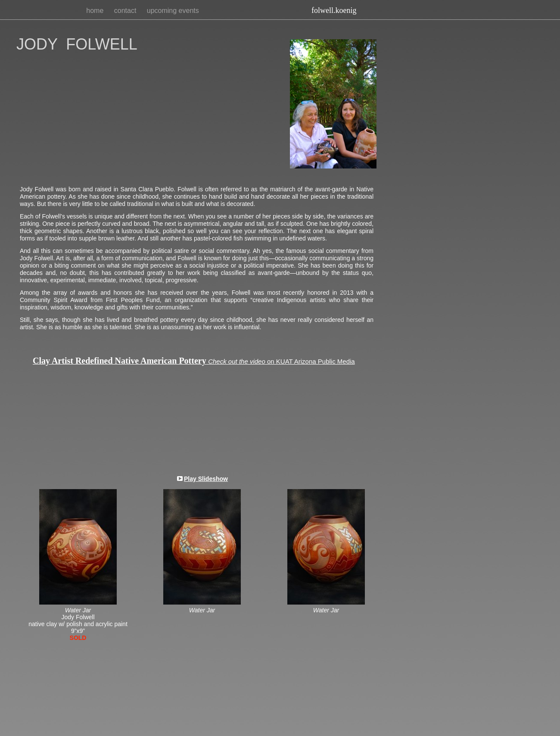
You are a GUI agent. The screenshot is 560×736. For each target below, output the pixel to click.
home (96, 11)
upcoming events (173, 11)
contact (126, 11)
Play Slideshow (206, 479)
